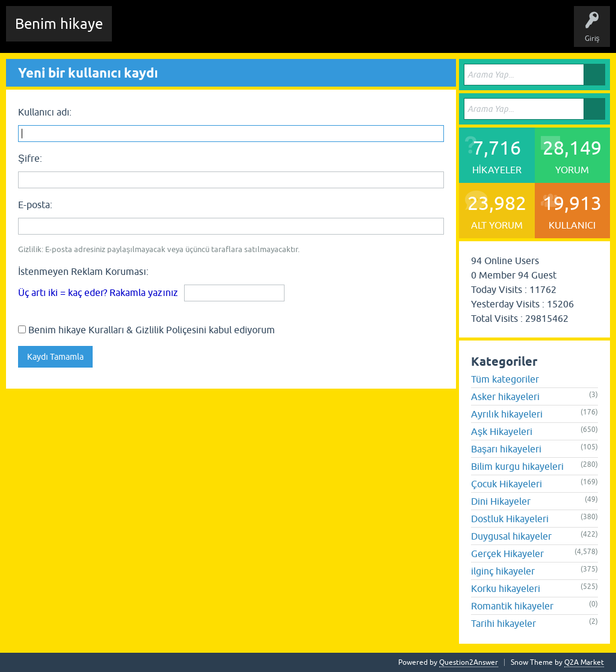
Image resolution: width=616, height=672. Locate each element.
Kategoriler (325, 32)
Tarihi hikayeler (504, 623)
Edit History (190, 32)
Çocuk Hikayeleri (507, 484)
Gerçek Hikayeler (507, 553)
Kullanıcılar (376, 32)
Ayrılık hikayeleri (507, 414)
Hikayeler (238, 32)
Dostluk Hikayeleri (510, 519)
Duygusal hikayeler (511, 536)
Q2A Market (584, 662)
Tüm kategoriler (505, 379)
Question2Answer (469, 662)
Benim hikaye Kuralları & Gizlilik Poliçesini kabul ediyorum (146, 330)
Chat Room (139, 32)
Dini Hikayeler (501, 501)
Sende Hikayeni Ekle (442, 32)
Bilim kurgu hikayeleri (517, 466)
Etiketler (280, 32)
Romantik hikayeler (512, 606)
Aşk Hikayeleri (502, 431)
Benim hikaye (59, 24)
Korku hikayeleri (506, 588)
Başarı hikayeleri (506, 449)
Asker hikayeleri (505, 396)
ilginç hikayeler (503, 571)
